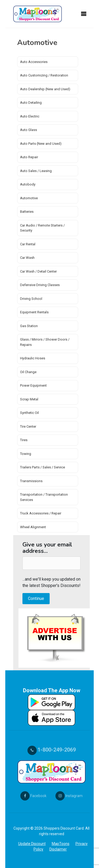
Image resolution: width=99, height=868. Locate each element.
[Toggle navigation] (84, 14)
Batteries (27, 212)
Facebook (33, 796)
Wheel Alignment (33, 527)
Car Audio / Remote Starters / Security (42, 228)
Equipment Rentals (34, 312)
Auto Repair (29, 157)
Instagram (69, 796)
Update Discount (32, 844)
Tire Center (28, 426)
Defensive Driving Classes (40, 285)
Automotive (29, 198)
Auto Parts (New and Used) (41, 144)
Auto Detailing (31, 103)
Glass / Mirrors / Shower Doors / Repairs (45, 342)
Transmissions (31, 481)
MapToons (61, 844)
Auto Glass (29, 130)
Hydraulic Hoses (33, 358)
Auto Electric (30, 116)
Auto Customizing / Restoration (44, 75)
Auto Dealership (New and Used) (45, 89)
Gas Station (29, 326)
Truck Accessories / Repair (41, 513)
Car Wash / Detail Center (38, 271)
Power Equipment (33, 385)
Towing (26, 454)
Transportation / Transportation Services (44, 497)
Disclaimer (58, 849)
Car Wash (27, 258)
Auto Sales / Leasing (36, 171)
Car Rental (28, 244)
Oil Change (28, 372)
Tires (24, 440)
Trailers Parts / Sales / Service (43, 467)
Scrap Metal (29, 399)
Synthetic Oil (29, 413)
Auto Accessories (34, 62)
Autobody (28, 184)
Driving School (31, 299)
